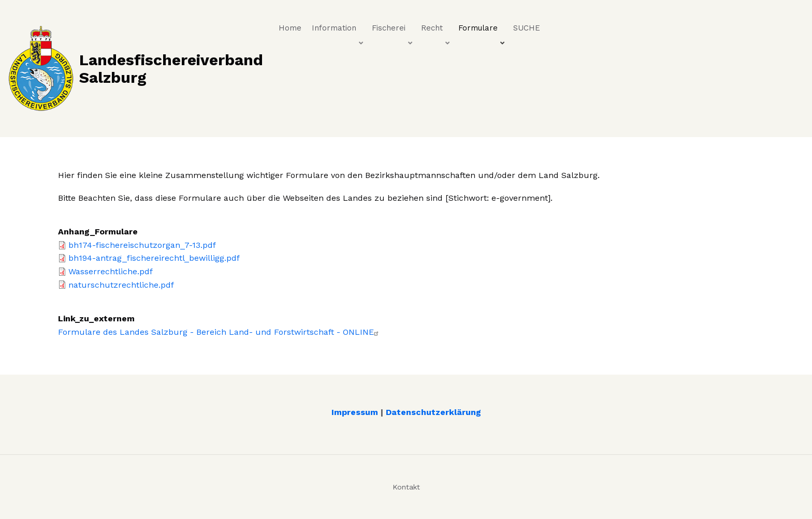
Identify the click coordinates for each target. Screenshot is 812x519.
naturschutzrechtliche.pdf (121, 285)
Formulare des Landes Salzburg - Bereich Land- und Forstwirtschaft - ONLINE (220, 332)
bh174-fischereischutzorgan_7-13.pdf (142, 245)
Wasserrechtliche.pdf (111, 271)
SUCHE (527, 28)
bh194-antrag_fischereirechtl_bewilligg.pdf (154, 258)
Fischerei (393, 31)
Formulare (482, 31)
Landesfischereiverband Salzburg (171, 68)
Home (290, 28)
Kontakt (406, 487)
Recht (436, 31)
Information (338, 31)
